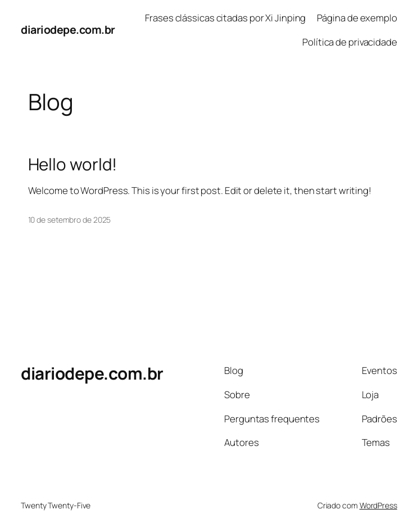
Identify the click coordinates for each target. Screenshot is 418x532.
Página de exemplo (357, 18)
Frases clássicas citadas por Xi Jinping (225, 18)
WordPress (378, 505)
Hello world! (73, 164)
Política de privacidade (350, 42)
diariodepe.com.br (68, 30)
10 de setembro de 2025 (70, 220)
